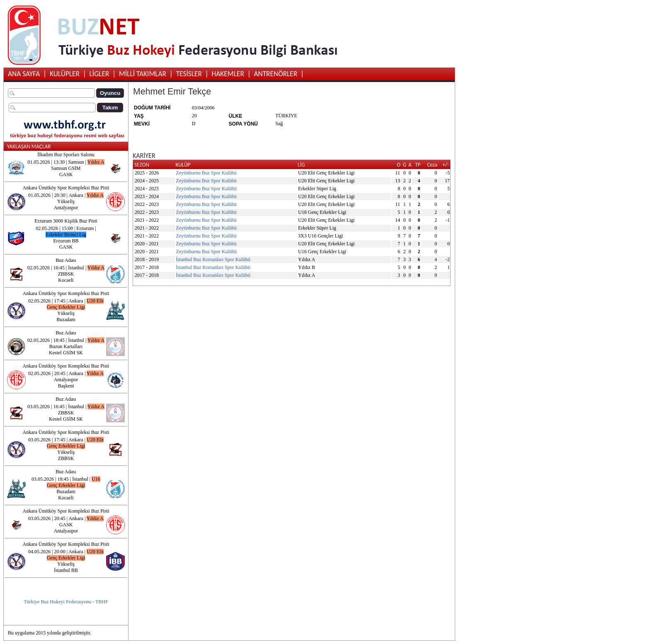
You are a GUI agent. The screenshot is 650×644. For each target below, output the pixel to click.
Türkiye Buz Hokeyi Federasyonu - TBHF (66, 602)
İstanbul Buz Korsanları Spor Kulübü (213, 259)
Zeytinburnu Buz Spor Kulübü (206, 173)
